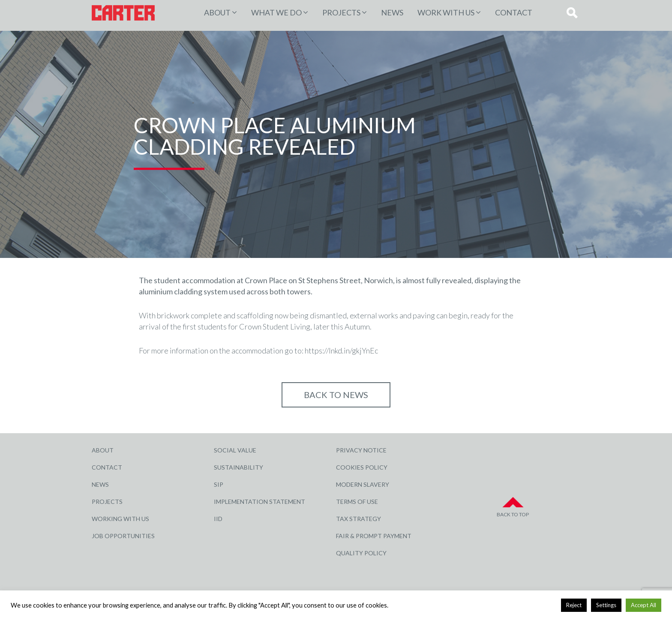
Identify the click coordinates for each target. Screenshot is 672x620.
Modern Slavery (363, 484)
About (217, 12)
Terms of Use (357, 502)
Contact (514, 12)
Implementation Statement (259, 502)
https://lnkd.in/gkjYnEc (341, 350)
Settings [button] (606, 605)
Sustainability (238, 467)
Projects (107, 502)
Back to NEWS (336, 395)
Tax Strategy (358, 519)
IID (218, 519)
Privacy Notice (361, 450)
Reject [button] (574, 605)
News (392, 12)
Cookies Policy (362, 467)
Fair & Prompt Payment (374, 536)
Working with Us (120, 519)
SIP (219, 484)
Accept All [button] (643, 605)
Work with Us (446, 12)
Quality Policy (361, 553)
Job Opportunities (123, 536)
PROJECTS (341, 12)
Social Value (235, 450)
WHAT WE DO (276, 12)
